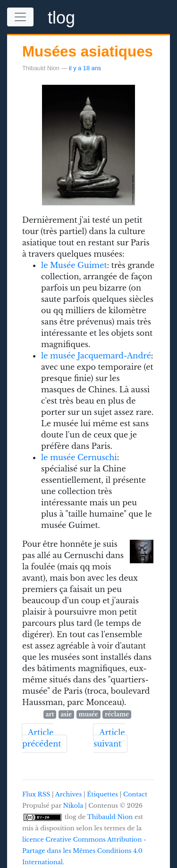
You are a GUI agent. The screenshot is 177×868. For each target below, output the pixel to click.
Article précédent (42, 738)
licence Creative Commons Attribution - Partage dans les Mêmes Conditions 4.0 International (84, 851)
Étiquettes (102, 794)
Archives (68, 794)
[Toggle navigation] (20, 17)
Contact (135, 794)
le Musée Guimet (74, 265)
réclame (117, 714)
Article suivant (109, 738)
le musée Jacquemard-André (96, 356)
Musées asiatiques (88, 52)
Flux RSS (36, 794)
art (50, 714)
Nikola (73, 806)
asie (66, 714)
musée (88, 714)
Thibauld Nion (110, 817)
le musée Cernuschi (79, 457)
